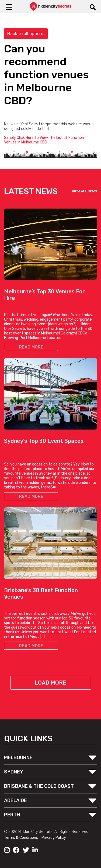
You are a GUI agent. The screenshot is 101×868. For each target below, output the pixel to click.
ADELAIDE (15, 800)
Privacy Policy (54, 838)
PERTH (12, 815)
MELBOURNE (18, 758)
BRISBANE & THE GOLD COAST (39, 786)
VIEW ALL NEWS (84, 191)
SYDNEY (14, 772)
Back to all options (26, 34)
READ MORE (31, 347)
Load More (50, 683)
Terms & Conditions (21, 838)
